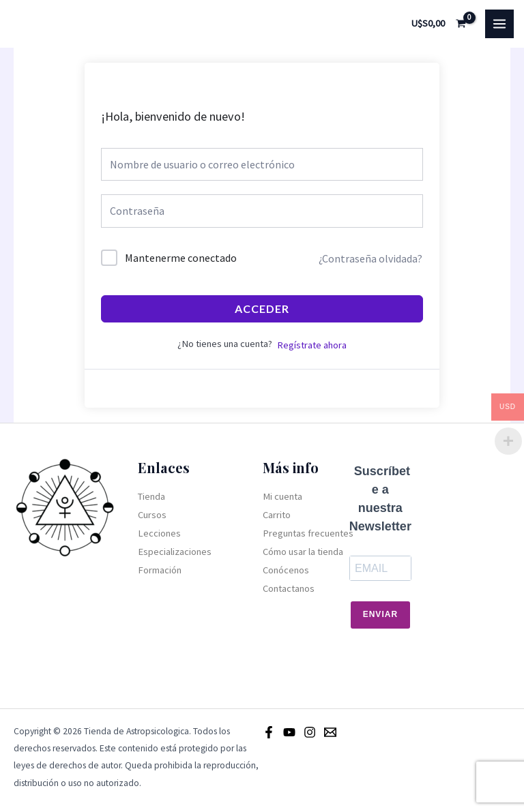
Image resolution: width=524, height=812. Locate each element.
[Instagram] (310, 732)
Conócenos (286, 570)
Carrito (277, 515)
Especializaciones (175, 552)
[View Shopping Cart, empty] (439, 24)
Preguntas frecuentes (308, 533)
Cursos (152, 515)
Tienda (151, 496)
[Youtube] (289, 732)
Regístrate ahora (312, 345)
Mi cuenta (282, 496)
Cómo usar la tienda (303, 552)
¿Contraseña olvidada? (370, 258)
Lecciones (159, 533)
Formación (160, 570)
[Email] (330, 732)
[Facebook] (269, 732)
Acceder (262, 309)
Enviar (380, 614)
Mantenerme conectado (181, 258)
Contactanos (289, 588)
